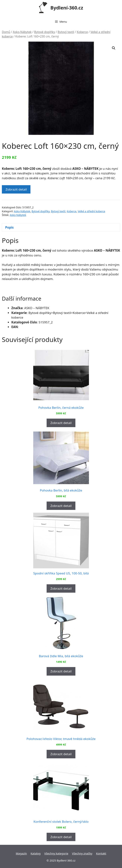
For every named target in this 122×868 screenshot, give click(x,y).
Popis (9, 227)
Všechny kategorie (56, 853)
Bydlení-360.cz (67, 8)
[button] (114, 48)
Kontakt (101, 853)
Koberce (82, 32)
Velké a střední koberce (92, 211)
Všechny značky (82, 853)
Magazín (21, 853)
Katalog (36, 853)
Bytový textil (66, 32)
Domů (6, 32)
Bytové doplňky (45, 32)
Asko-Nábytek (22, 32)
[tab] (61, 227)
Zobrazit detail (16, 189)
